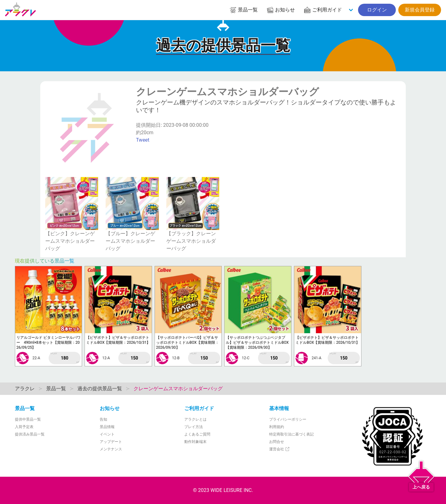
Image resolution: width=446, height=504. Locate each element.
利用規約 (277, 427)
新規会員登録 (420, 10)
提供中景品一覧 (28, 419)
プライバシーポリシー (288, 419)
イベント (107, 434)
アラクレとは (195, 419)
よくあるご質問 (197, 434)
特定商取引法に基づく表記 (291, 434)
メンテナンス (111, 449)
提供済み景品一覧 (30, 434)
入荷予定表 (24, 427)
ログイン (377, 10)
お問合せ (277, 442)
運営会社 (280, 449)
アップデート (111, 442)
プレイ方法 (194, 427)
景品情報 (107, 427)
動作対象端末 (195, 442)
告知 (103, 419)
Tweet (143, 140)
